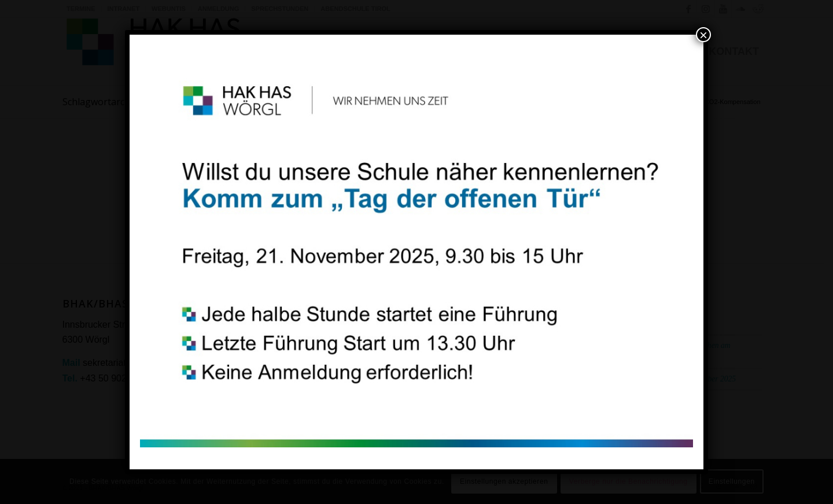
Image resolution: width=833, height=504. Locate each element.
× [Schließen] (703, 35)
